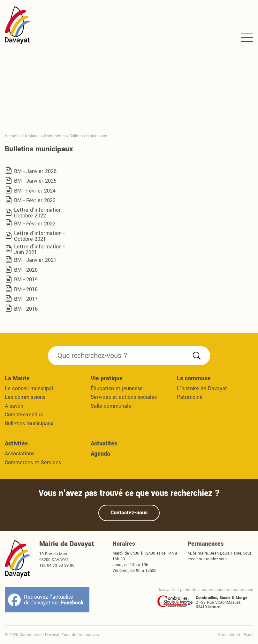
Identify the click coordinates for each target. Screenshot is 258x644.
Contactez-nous (129, 513)
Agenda (100, 454)
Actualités (104, 443)
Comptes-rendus (24, 415)
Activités (16, 443)
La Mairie (31, 136)
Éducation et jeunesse (117, 388)
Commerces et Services (33, 462)
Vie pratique (107, 378)
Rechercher (197, 356)
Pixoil (248, 635)
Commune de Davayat (17, 25)
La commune (194, 378)
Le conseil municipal (29, 388)
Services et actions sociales (124, 397)
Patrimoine (190, 397)
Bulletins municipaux (29, 424)
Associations (20, 454)
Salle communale (111, 406)
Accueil (11, 136)
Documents (54, 136)
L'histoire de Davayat (202, 388)
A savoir (14, 406)
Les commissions (25, 397)
